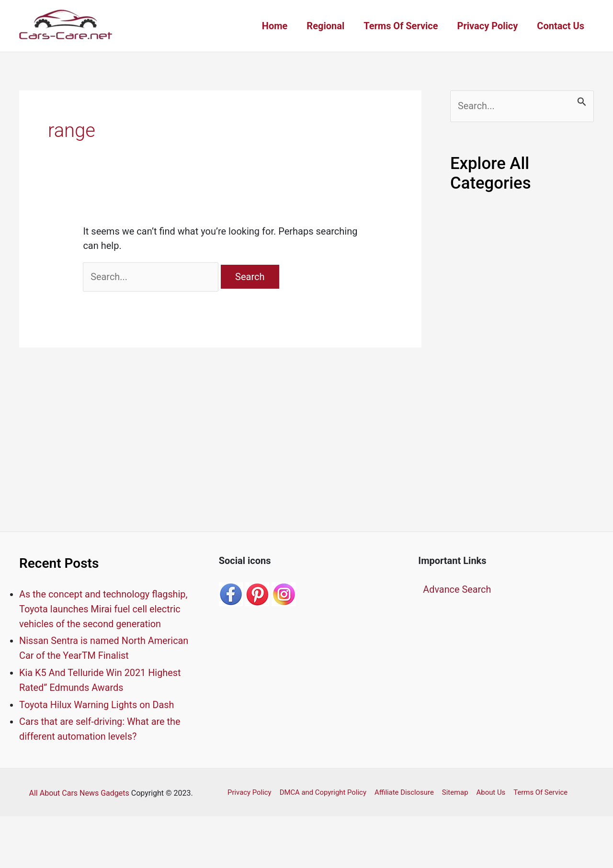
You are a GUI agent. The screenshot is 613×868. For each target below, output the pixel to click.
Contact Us (561, 26)
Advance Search (457, 590)
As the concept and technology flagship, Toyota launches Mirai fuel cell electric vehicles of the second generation (104, 609)
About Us (488, 789)
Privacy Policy (488, 26)
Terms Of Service (401, 26)
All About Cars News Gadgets (79, 790)
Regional (325, 26)
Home (275, 26)
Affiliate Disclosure (403, 789)
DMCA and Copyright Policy (322, 789)
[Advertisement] (522, 364)
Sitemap (453, 789)
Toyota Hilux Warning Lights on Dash (97, 702)
